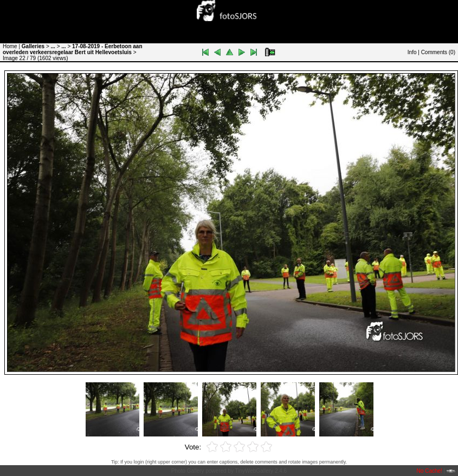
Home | (11, 46)
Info (412, 52)
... (53, 46)
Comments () (438, 52)
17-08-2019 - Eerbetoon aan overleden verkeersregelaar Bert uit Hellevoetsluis (73, 49)
